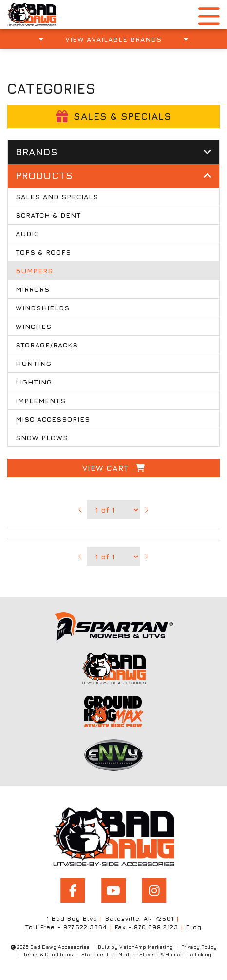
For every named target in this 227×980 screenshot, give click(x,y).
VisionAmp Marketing (146, 947)
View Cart (114, 468)
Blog (194, 927)
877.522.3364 (85, 927)
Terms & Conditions (48, 954)
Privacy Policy (199, 947)
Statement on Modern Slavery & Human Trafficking (146, 954)
